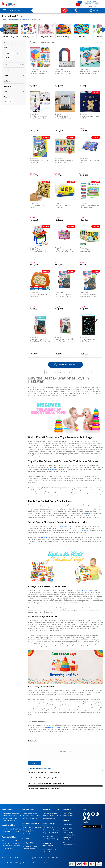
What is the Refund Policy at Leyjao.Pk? (44, 778)
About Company (68, 832)
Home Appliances (28, 827)
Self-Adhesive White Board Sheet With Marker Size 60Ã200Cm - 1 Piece (39, 117)
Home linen (56, 830)
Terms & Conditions (69, 835)
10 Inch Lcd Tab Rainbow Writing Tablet (88, 340)
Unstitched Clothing (8, 820)
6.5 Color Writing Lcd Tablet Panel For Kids (64, 340)
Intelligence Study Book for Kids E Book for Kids (89, 206)
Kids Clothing (26, 818)
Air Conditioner (27, 831)
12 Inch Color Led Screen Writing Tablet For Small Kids (40, 340)
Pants (15, 818)
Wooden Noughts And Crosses (38, 206)
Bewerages (35, 846)
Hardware (38, 827)
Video (49, 851)
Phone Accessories (8, 831)
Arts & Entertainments (49, 849)
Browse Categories (15, 10)
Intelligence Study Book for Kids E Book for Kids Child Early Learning (64, 251)
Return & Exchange (68, 844)
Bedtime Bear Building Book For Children (90, 117)
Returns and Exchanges (59, 862)
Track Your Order (68, 816)
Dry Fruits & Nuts (28, 843)
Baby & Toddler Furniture (30, 813)
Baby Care (35, 818)
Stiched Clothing (7, 818)
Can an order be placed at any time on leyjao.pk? (48, 783)
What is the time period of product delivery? (46, 789)
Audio (44, 851)
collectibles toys (45, 537)
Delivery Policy (67, 839)
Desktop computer (48, 816)
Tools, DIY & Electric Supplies (51, 838)
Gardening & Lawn (52, 827)
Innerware (17, 845)
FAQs (64, 842)
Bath (44, 827)
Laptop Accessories (48, 818)
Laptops (58, 816)
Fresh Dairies (26, 846)
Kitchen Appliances (28, 830)
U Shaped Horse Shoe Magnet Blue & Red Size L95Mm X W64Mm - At (63, 72)
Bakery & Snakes (27, 842)
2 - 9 (89, 372)
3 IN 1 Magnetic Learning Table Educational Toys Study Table (39, 251)
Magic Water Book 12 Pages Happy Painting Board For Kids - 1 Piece (90, 72)
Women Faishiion (8, 840)
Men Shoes (15, 813)
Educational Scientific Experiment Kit (87, 251)
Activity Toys (89, 513)
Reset (8, 101)
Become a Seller (68, 824)
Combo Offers (67, 813)
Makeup (17, 840)
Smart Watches (7, 829)
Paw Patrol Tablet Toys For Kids (89, 162)
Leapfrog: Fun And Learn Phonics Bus (63, 206)
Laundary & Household (50, 832)
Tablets (17, 831)
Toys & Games (35, 816)
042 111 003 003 (91, 4)
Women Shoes (7, 843)
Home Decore (47, 830)
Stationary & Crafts (48, 836)
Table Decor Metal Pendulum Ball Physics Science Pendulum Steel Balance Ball (63, 117)
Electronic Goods (28, 834)
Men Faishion (6, 813)
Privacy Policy (67, 837)
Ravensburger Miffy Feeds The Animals (39, 162)
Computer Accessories (49, 813)
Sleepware (16, 843)
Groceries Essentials (29, 848)
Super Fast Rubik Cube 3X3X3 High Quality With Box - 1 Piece (40, 72)
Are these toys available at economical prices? (46, 772)
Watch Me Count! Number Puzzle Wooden (64, 162)
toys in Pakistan (82, 530)
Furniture (45, 834)
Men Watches (6, 816)
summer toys (63, 526)
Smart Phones (17, 829)
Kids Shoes (26, 816)
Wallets (14, 816)
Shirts (19, 816)
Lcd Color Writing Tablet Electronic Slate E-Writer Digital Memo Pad (63, 295)
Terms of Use (44, 862)
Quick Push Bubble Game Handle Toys (39, 295)
